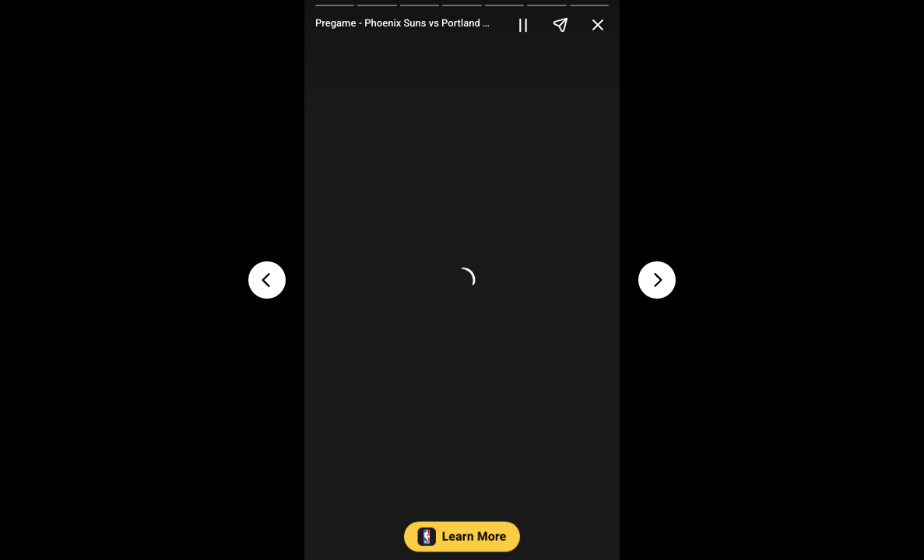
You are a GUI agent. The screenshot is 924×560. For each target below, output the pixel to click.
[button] (462, 541)
